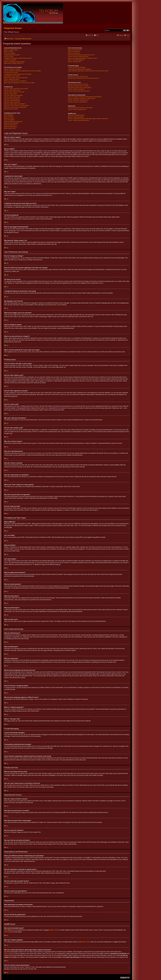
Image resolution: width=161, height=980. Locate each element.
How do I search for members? (76, 89)
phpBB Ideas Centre (84, 942)
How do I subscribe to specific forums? (78, 100)
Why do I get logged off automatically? (14, 62)
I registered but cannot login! (12, 55)
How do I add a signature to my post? (14, 92)
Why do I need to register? (11, 50)
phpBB (59, 305)
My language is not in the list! (12, 76)
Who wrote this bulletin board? (76, 115)
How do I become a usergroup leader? (78, 56)
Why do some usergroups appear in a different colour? (83, 58)
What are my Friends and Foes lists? (78, 77)
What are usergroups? (74, 53)
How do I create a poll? (10, 94)
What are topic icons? (10, 128)
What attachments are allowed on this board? (80, 108)
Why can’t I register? (10, 53)
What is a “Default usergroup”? (76, 60)
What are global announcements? (13, 122)
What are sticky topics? (10, 125)
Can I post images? (9, 120)
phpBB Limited (53, 930)
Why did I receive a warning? (12, 102)
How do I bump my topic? (11, 109)
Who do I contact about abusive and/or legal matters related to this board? (88, 119)
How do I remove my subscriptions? (78, 102)
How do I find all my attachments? (77, 109)
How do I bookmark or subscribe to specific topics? (82, 98)
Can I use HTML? (9, 116)
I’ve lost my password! (10, 60)
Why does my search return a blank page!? (80, 88)
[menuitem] (96, 35)
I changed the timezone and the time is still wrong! (18, 74)
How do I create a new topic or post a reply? (16, 89)
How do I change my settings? (12, 69)
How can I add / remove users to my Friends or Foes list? (83, 78)
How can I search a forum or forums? (78, 84)
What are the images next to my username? (16, 78)
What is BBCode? (9, 115)
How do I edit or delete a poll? (12, 97)
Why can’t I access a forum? (12, 99)
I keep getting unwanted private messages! (80, 69)
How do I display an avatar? (12, 79)
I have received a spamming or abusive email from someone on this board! (88, 71)
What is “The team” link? (75, 62)
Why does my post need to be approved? (15, 107)
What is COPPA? (9, 51)
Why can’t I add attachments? (12, 100)
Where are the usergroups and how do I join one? (81, 55)
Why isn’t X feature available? (76, 117)
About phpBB (8, 932)
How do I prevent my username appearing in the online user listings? (23, 71)
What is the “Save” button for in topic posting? (17, 105)
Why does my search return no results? (79, 86)
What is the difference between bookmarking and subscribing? (85, 97)
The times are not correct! (11, 72)
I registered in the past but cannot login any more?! (18, 58)
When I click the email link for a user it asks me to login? (19, 83)
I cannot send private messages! (77, 67)
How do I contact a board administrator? (79, 120)
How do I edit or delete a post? (12, 90)
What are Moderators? (74, 51)
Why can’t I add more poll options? (14, 95)
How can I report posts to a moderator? (15, 104)
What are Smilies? (9, 118)
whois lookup (8, 954)
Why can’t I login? (9, 56)
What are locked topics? (11, 127)
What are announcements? (11, 123)
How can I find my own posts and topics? (79, 91)
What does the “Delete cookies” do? (14, 63)
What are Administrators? (75, 50)
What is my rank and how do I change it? (15, 81)
